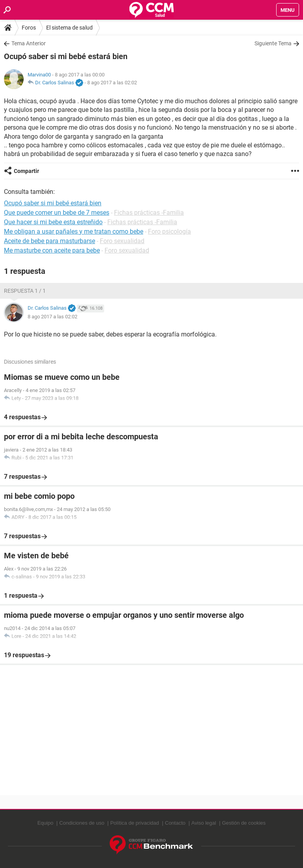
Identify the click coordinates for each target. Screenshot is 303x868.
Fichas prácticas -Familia (149, 213)
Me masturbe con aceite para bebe (52, 250)
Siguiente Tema (273, 43)
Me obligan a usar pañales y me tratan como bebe (74, 231)
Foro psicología (169, 231)
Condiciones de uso (82, 823)
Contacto (175, 823)
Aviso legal (204, 823)
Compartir (26, 171)
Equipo (45, 823)
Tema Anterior (29, 43)
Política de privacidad (135, 823)
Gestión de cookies (244, 823)
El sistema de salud (69, 28)
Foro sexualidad (122, 241)
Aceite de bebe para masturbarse (50, 241)
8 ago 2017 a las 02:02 (112, 83)
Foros (29, 28)
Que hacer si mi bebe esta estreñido (53, 222)
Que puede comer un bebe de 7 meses (57, 213)
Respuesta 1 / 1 (25, 291)
